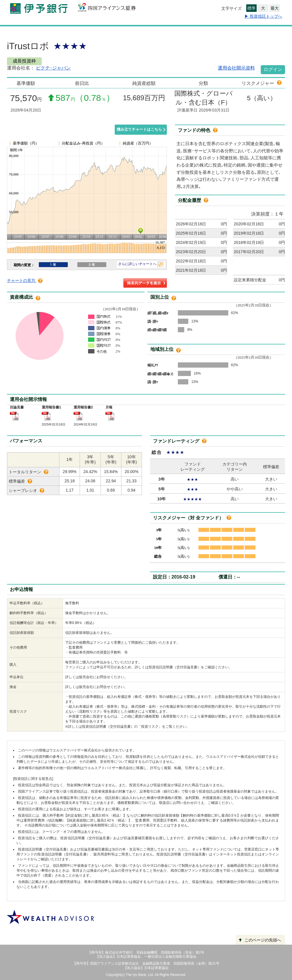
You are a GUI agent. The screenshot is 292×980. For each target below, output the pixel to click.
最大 (275, 8)
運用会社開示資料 (236, 68)
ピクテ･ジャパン (53, 68)
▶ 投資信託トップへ (263, 16)
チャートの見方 (25, 280)
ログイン (273, 69)
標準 (251, 8)
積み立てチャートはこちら (139, 129)
